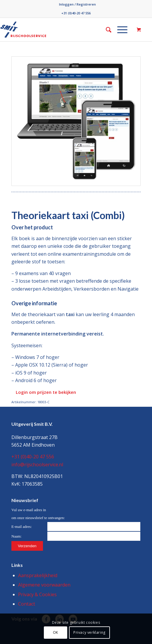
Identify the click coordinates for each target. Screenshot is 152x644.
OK (56, 632)
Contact (27, 604)
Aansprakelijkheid (38, 575)
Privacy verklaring (89, 632)
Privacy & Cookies (37, 594)
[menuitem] (77, 4)
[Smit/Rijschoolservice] (46, 30)
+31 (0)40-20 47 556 (76, 13)
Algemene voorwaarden (44, 585)
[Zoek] (106, 30)
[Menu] (119, 30)
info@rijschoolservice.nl (37, 465)
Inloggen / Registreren (77, 4)
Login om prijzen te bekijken (46, 392)
